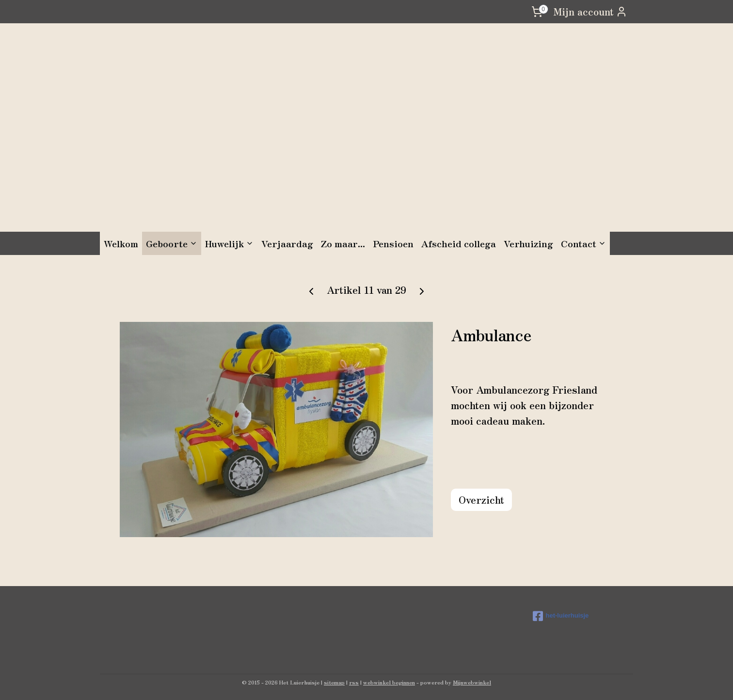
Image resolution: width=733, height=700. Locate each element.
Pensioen (393, 243)
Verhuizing (528, 243)
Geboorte (172, 243)
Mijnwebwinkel (472, 682)
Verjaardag (287, 243)
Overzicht (481, 500)
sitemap (334, 682)
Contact (583, 243)
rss (354, 682)
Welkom (121, 243)
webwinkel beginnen (389, 682)
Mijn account (590, 11)
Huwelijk (229, 243)
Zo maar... (343, 243)
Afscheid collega (459, 243)
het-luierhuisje (561, 616)
